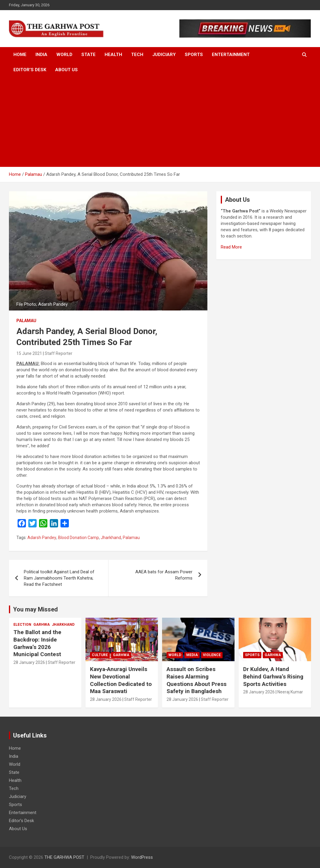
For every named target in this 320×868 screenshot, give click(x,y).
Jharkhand (111, 538)
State (88, 55)
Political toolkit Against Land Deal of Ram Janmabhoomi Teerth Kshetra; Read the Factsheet (59, 578)
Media (192, 655)
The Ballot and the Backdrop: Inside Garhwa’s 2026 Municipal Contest (37, 643)
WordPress (142, 857)
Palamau (26, 321)
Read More (231, 247)
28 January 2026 (29, 662)
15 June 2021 (29, 353)
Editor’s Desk (30, 70)
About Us (66, 70)
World (64, 55)
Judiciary (164, 55)
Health (113, 55)
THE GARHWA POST (64, 857)
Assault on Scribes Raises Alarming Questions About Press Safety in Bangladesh (196, 680)
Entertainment (231, 55)
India (41, 55)
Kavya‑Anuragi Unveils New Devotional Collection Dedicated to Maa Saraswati (121, 680)
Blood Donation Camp (79, 538)
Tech (137, 55)
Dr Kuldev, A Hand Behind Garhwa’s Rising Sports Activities (273, 676)
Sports (194, 55)
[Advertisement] (160, 122)
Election (22, 625)
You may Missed (35, 609)
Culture (100, 655)
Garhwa (42, 625)
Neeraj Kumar (290, 692)
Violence (212, 655)
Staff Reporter (59, 353)
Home (20, 55)
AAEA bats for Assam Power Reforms (164, 575)
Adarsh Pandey (42, 538)
